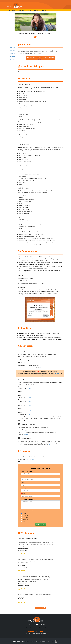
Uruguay (38, 633)
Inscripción (12, 54)
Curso (23, 494)
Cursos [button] (14, 10)
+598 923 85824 (30, 459)
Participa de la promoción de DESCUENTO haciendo (40, 58)
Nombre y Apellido (26, 471)
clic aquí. (57, 373)
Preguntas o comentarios (28, 499)
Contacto (13, 57)
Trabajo (53, 641)
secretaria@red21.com (30, 462)
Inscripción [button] (22, 10)
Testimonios (12, 60)
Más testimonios (40, 608)
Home (8, 10)
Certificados (25, 517)
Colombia (27, 633)
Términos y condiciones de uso (43, 641)
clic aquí (26, 434)
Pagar (42, 368)
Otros (23, 521)
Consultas (24, 514)
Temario (13, 43)
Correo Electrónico (26, 477)
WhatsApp (40, 375)
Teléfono (24, 488)
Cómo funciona (13, 47)
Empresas (44, 633)
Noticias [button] (44, 10)
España (33, 633)
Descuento (24, 519)
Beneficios (12, 50)
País (23, 483)
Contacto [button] (37, 10)
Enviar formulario (41, 524)
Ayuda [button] (30, 10)
